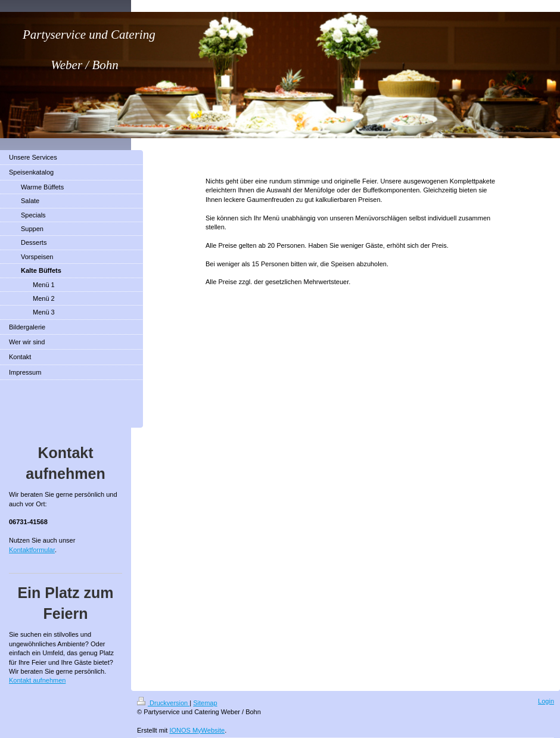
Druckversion (163, 703)
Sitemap (205, 703)
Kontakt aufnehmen (37, 680)
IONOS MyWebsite (197, 730)
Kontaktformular (32, 550)
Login (546, 701)
